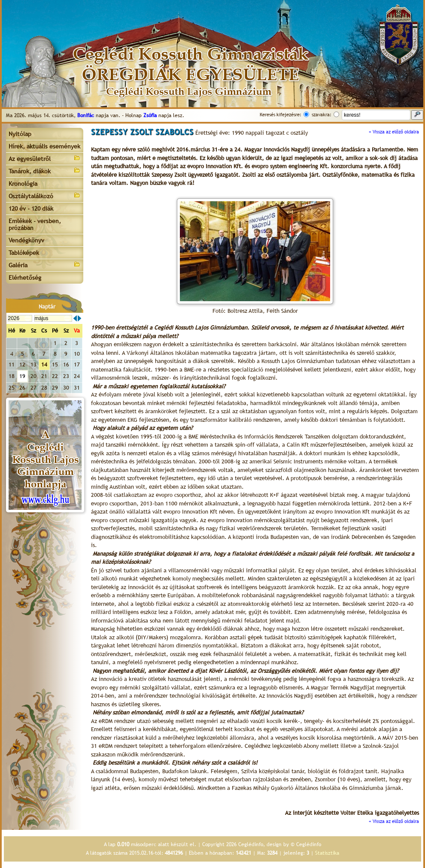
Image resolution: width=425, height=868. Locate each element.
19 (22, 376)
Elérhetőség (25, 278)
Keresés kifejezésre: (281, 115)
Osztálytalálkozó (45, 195)
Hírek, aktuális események (44, 146)
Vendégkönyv (26, 240)
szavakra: (322, 115)
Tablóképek (24, 253)
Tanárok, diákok (45, 171)
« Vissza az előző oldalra (394, 132)
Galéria (45, 265)
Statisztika (327, 853)
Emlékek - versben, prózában (35, 224)
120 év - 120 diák (31, 209)
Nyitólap (20, 134)
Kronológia (23, 184)
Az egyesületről (45, 158)
